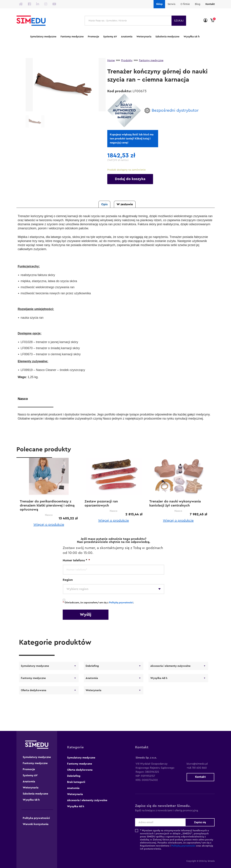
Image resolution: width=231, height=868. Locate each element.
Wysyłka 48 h (192, 37)
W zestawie (125, 204)
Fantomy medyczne (72, 37)
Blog (198, 4)
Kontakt (210, 4)
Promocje (93, 37)
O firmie (185, 4)
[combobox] (114, 589)
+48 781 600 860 (195, 768)
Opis (104, 204)
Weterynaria (144, 37)
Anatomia (127, 37)
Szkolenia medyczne (167, 37)
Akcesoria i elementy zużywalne (170, 666)
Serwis (172, 4)
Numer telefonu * (76, 560)
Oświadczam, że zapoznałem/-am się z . (98, 603)
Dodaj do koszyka (130, 179)
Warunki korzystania (36, 824)
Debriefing (92, 666)
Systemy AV (110, 37)
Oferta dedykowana (34, 690)
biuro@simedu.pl (196, 764)
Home (111, 60)
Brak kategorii (76, 782)
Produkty (127, 60)
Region (68, 580)
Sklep (159, 4)
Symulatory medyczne (43, 37)
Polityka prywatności (36, 818)
